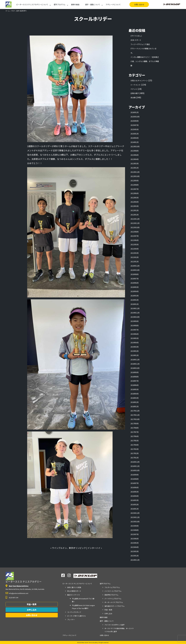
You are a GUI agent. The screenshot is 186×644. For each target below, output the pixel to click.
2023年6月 (135, 155)
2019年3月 (135, 347)
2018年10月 (135, 368)
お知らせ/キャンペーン (139, 80)
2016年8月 (135, 479)
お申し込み (32, 610)
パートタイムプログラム (113, 599)
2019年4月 (135, 342)
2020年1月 (135, 304)
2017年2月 (135, 453)
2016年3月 (135, 500)
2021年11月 (135, 223)
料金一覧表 (32, 604)
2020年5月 (135, 287)
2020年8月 (135, 274)
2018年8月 (135, 377)
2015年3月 (135, 551)
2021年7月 (135, 236)
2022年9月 (135, 181)
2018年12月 (135, 360)
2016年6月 (135, 487)
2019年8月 (135, 325)
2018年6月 (135, 385)
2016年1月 (135, 509)
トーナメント (135, 85)
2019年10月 (135, 317)
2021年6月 (135, 240)
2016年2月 (135, 504)
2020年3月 (135, 296)
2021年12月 (135, 219)
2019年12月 (135, 308)
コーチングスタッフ (74, 612)
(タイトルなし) (136, 36)
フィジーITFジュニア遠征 (140, 44)
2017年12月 (135, 411)
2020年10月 (135, 270)
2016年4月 (135, 496)
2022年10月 (135, 176)
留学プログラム (60, 4)
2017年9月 (135, 423)
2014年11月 (135, 560)
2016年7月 (135, 483)
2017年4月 (135, 445)
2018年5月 (135, 389)
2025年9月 (135, 121)
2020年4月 (135, 291)
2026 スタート (136, 40)
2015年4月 (135, 547)
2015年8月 (135, 530)
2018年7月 (135, 381)
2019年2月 (135, 351)
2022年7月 (135, 189)
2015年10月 (135, 522)
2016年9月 (135, 475)
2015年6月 (135, 539)
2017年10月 (135, 419)
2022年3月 (135, 206)
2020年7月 (135, 279)
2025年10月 (135, 117)
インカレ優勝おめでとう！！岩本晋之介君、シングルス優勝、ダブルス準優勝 (145, 61)
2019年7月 (135, 330)
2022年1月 (135, 215)
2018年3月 (135, 398)
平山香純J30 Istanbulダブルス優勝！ (83, 600)
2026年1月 (135, 112)
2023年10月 (135, 146)
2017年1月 (135, 458)
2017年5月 (135, 441)
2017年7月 (135, 432)
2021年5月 (135, 244)
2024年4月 (135, 138)
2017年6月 (135, 436)
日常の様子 (135, 93)
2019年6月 (135, 334)
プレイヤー (71, 620)
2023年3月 (135, 163)
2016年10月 (135, 470)
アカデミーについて (32, 5)
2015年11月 (135, 517)
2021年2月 (135, 257)
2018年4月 (135, 394)
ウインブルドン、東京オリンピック (69, 548)
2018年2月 (135, 402)
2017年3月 (135, 449)
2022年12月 (135, 172)
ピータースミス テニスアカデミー (24, 578)
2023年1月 (135, 168)
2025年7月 (135, 125)
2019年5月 (135, 338)
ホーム (8, 11)
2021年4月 (135, 249)
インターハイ (94, 548)
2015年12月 (135, 513)
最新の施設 (75, 4)
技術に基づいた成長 (74, 587)
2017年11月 (135, 415)
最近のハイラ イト (74, 595)
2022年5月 (135, 198)
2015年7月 (135, 534)
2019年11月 (135, 313)
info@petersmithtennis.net (19, 593)
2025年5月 (135, 129)
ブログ (13, 11)
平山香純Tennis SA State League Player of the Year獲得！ (83, 607)
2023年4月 (135, 159)
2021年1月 (135, 261)
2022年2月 (135, 210)
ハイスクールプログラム (113, 591)
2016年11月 (135, 466)
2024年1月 (135, 142)
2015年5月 (135, 543)
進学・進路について (93, 4)
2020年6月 (135, 283)
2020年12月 (135, 266)
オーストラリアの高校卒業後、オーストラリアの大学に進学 (119, 630)
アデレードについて (113, 4)
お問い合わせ (139, 4)
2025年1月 (135, 134)
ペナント (134, 89)
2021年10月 (135, 227)
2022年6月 (135, 193)
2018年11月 (135, 364)
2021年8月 (135, 232)
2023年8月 (135, 151)
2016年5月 (135, 492)
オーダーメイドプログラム (114, 602)
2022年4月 (135, 202)
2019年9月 (135, 321)
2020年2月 (135, 300)
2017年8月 (135, 428)
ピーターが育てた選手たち (77, 616)
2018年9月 (135, 372)
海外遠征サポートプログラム (115, 606)
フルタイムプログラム (112, 587)
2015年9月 (135, 526)
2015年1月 (135, 556)
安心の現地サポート (74, 591)
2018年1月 (135, 406)
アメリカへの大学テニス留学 (114, 625)
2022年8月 (135, 185)
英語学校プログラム (111, 595)
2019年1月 (135, 355)
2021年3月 (135, 253)
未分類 (133, 98)
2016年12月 (135, 462)
